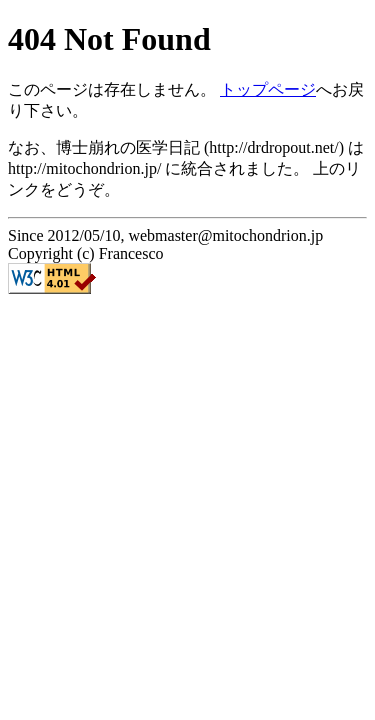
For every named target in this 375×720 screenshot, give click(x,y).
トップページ (268, 89)
